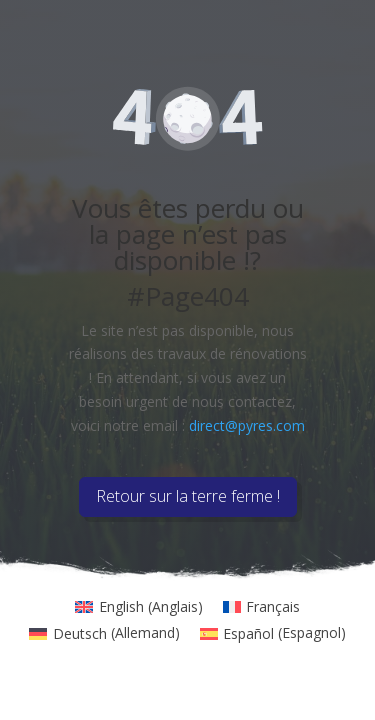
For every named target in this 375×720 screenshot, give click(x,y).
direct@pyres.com (247, 425)
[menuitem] (139, 607)
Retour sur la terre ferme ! (188, 496)
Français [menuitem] (273, 606)
